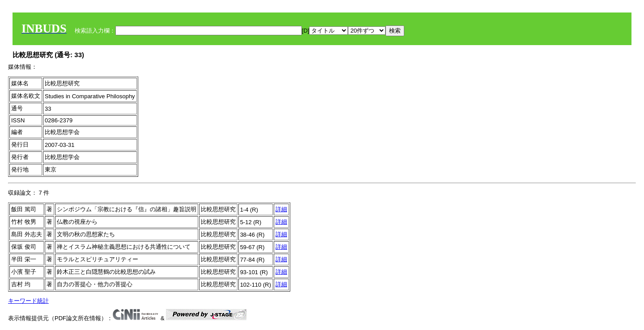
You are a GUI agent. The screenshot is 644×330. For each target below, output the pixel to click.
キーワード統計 (28, 301)
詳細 (281, 209)
